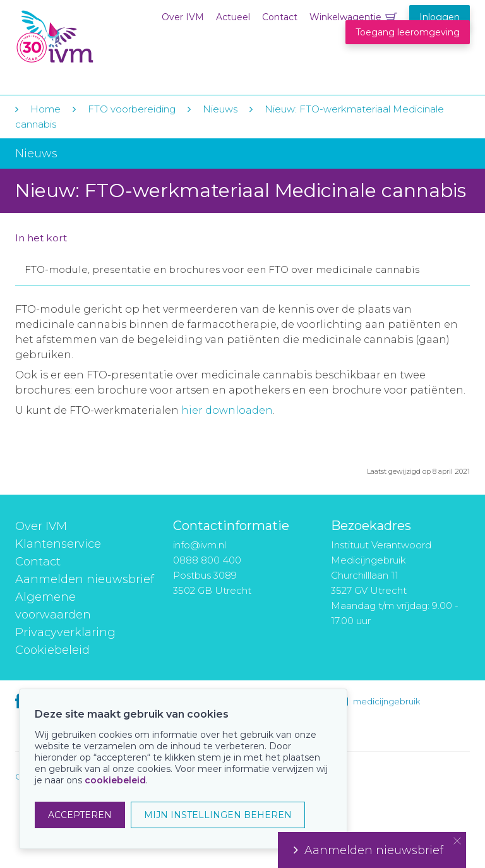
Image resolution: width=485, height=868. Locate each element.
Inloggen (440, 17)
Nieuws (220, 109)
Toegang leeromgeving (408, 32)
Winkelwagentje (345, 17)
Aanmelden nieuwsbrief (85, 579)
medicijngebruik (386, 701)
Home (45, 109)
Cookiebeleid (52, 650)
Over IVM (183, 17)
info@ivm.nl (200, 545)
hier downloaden (227, 410)
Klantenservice (58, 544)
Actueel (233, 17)
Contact (280, 17)
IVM (92, 37)
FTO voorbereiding (133, 109)
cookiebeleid (115, 780)
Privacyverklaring (65, 632)
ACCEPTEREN (80, 815)
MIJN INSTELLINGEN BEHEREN (218, 815)
